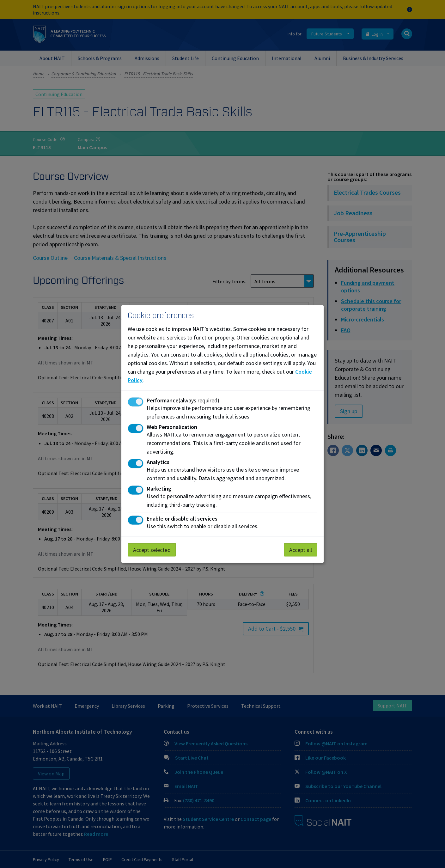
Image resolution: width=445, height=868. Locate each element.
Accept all (301, 550)
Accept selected (152, 550)
